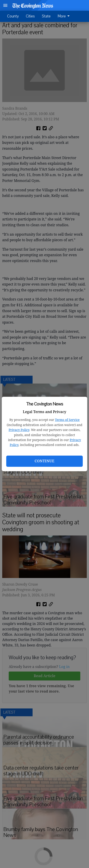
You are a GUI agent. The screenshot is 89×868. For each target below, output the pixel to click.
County (13, 16)
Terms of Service (67, 420)
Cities (30, 16)
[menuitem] (65, 16)
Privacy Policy (19, 430)
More (64, 16)
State (46, 16)
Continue (44, 461)
